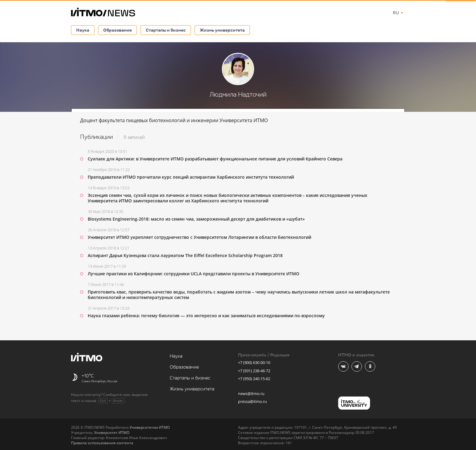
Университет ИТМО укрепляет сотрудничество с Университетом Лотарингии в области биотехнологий (199, 237)
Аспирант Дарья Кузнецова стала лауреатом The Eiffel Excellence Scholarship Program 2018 (185, 255)
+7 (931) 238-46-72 (254, 371)
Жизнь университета (222, 30)
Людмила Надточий (238, 95)
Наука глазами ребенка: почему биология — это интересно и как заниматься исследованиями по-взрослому (206, 316)
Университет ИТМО (112, 433)
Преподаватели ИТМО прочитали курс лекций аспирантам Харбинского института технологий (191, 177)
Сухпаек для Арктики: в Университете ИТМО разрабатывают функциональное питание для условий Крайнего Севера (215, 159)
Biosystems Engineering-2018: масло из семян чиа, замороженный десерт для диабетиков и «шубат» (196, 219)
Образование (117, 30)
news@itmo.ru (251, 393)
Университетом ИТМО (150, 427)
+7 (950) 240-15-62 (254, 379)
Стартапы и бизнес (166, 30)
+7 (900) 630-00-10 (254, 362)
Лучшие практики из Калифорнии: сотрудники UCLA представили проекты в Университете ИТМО (194, 274)
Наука (83, 30)
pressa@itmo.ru (252, 401)
